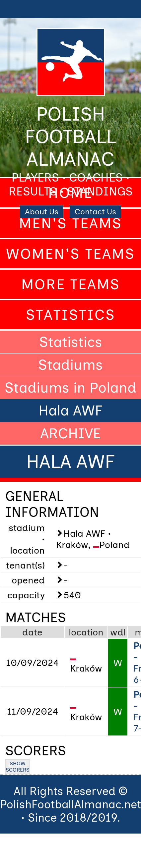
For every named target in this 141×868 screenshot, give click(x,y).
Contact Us (95, 212)
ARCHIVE (70, 433)
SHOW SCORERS (18, 767)
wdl (118, 632)
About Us (42, 212)
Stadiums (70, 365)
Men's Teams (70, 223)
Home (70, 193)
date (32, 632)
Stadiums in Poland (70, 388)
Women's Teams (70, 254)
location (86, 632)
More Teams (71, 284)
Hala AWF (70, 410)
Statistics (71, 315)
